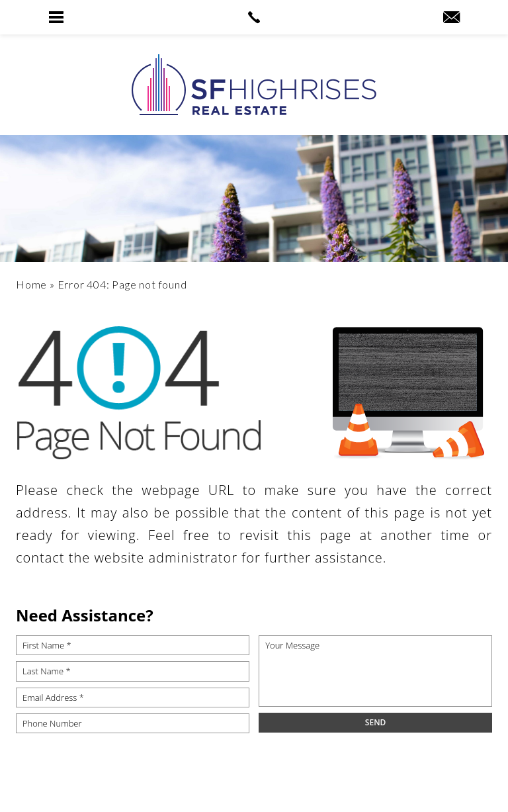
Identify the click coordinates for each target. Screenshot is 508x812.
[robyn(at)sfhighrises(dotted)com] (451, 18)
